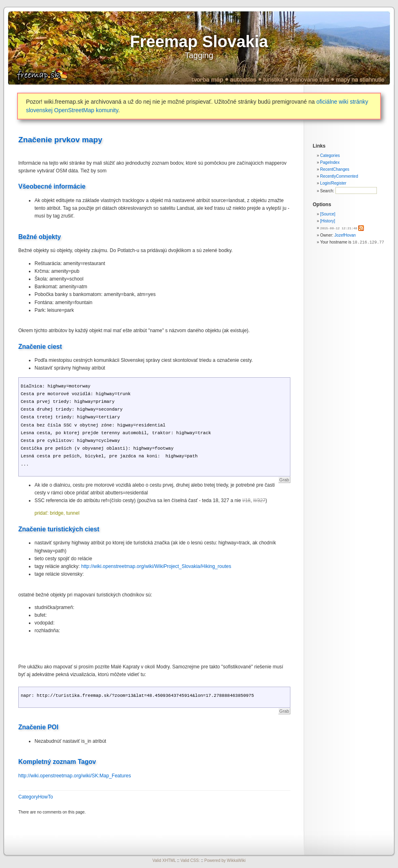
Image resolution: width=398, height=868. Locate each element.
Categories (330, 156)
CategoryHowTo (36, 797)
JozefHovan (345, 235)
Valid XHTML (164, 860)
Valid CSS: (190, 860)
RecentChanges (335, 169)
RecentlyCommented (339, 176)
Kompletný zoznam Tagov (57, 762)
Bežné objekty (40, 237)
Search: (328, 191)
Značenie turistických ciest (59, 529)
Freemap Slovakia (199, 41)
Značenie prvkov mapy (60, 140)
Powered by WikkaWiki (225, 860)
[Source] (328, 214)
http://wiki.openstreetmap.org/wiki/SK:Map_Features (75, 776)
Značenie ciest (40, 347)
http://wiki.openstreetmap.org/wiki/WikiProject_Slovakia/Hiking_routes (156, 566)
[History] (328, 221)
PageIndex (330, 162)
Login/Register (333, 183)
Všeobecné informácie (52, 186)
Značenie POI (38, 727)
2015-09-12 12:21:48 (339, 228)
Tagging (199, 55)
